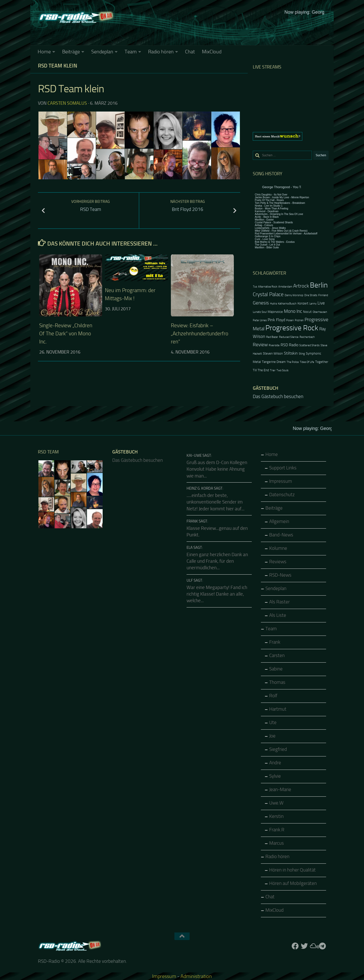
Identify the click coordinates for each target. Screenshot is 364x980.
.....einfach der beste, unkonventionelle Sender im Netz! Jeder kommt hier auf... (215, 502)
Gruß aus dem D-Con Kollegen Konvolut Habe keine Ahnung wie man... (217, 469)
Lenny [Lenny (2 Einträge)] (313, 304)
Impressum (281, 481)
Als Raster (279, 602)
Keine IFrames (220, 27)
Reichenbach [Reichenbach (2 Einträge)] (307, 337)
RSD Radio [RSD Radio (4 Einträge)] (289, 345)
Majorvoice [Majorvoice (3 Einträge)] (275, 312)
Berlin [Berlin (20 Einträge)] (319, 285)
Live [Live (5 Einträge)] (321, 303)
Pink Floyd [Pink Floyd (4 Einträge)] (276, 320)
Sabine (276, 669)
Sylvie (275, 776)
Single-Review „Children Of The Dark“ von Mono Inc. (66, 333)
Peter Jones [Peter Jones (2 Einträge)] (260, 320)
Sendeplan (102, 52)
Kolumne (278, 548)
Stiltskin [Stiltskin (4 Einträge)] (291, 353)
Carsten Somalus (67, 103)
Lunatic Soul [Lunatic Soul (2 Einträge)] (260, 312)
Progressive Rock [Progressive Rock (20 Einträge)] (292, 328)
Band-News (281, 535)
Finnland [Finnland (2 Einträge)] (323, 295)
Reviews (278, 562)
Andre (275, 763)
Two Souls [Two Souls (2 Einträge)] (282, 370)
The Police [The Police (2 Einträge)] (293, 362)
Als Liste (278, 615)
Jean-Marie (280, 790)
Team (131, 52)
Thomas (277, 682)
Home (44, 52)
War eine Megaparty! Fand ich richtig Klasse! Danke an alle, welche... (217, 594)
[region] (291, 136)
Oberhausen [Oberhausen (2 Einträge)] (320, 312)
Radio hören (161, 52)
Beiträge (71, 52)
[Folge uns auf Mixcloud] (313, 946)
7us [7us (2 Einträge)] (255, 287)
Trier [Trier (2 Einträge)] (273, 370)
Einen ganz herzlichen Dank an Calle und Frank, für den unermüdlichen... (217, 561)
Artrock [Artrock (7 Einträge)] (301, 286)
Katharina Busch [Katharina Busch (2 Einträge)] (287, 304)
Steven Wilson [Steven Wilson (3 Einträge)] (273, 353)
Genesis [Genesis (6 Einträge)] (261, 303)
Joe (272, 736)
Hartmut (278, 709)
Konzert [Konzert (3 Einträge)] (303, 303)
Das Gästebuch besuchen (278, 397)
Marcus (277, 843)
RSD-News (280, 575)
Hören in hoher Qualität (292, 870)
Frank (275, 642)
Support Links (283, 468)
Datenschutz (282, 495)
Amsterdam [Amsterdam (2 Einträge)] (285, 287)
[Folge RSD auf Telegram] (323, 946)
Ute (273, 723)
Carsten (277, 656)
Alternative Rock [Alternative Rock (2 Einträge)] (268, 287)
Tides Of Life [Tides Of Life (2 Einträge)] (307, 362)
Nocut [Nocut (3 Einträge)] (307, 312)
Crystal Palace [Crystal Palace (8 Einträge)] (268, 294)
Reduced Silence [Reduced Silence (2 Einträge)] (289, 337)
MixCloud (212, 52)
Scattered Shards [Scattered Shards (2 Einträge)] (309, 345)
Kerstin (276, 816)
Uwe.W (276, 803)
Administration (196, 976)
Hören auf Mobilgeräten (293, 883)
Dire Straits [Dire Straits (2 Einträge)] (311, 295)
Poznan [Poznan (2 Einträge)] (299, 320)
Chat (190, 52)
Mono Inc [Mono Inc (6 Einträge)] (293, 311)
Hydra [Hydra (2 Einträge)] (273, 304)
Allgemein (279, 521)
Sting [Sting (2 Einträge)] (302, 354)
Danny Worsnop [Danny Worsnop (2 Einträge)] (294, 295)
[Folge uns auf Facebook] (295, 946)
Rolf (273, 696)
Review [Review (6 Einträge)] (260, 345)
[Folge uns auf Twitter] (304, 946)
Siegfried (278, 749)
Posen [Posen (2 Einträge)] (290, 320)
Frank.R (277, 830)
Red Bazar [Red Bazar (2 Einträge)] (272, 337)
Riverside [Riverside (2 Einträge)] (274, 345)
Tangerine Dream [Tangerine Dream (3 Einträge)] (274, 362)
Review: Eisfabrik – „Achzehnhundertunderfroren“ (200, 333)
